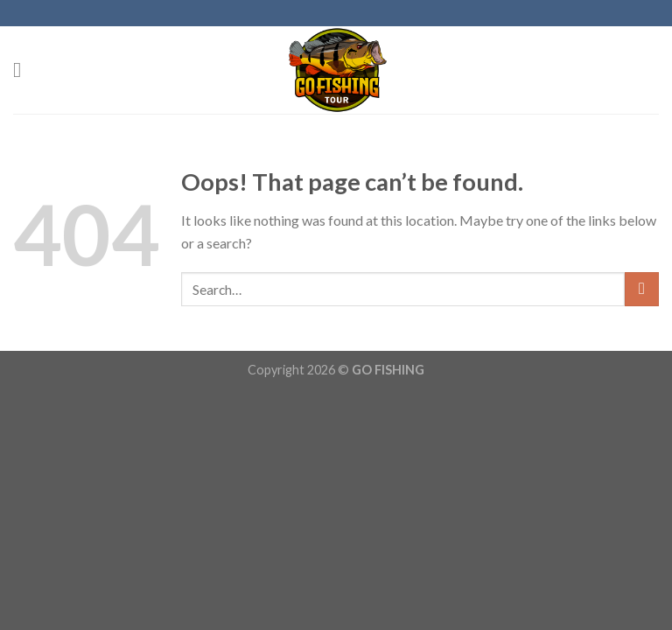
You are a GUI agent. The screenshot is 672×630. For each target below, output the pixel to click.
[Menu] (24, 70)
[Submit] (642, 289)
